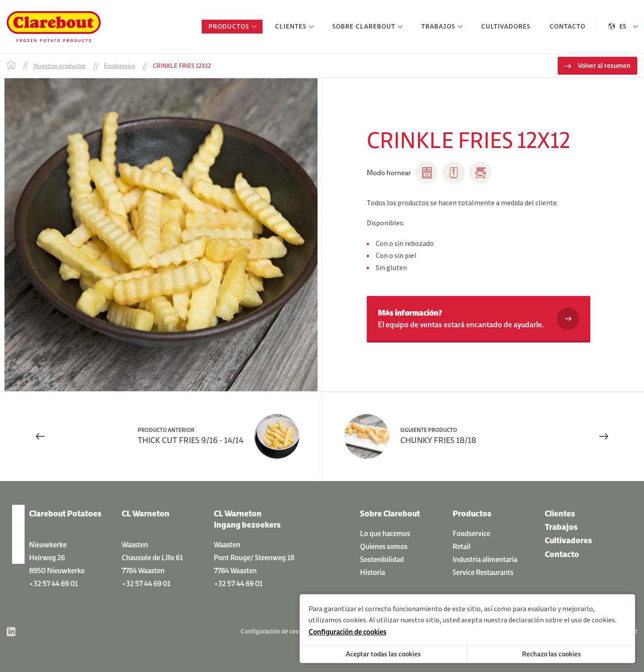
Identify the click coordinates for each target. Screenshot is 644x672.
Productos (472, 514)
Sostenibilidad (382, 559)
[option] (161, 235)
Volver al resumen (604, 66)
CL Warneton (146, 514)
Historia (373, 572)
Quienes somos (384, 546)
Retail (462, 546)
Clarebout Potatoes (65, 514)
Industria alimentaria (485, 559)
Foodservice (471, 533)
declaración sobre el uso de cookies (562, 620)
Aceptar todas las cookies (383, 654)
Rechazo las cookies (551, 654)
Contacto (562, 554)
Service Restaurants (483, 572)
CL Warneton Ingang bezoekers (247, 519)
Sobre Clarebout (390, 514)
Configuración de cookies (275, 631)
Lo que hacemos (385, 533)
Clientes (560, 514)
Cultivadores (568, 540)
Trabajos (561, 527)
